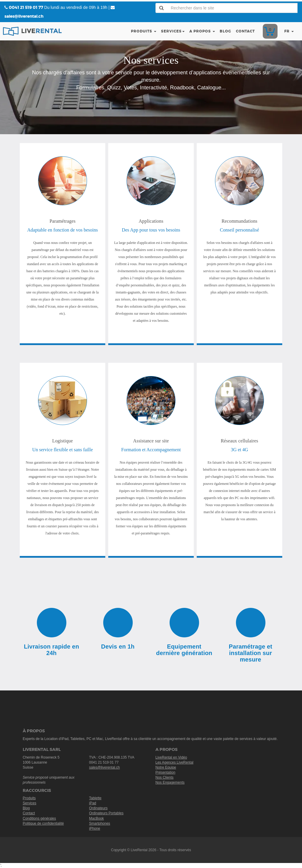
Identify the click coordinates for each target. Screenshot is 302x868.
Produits (144, 31)
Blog (225, 31)
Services (173, 31)
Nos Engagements (170, 782)
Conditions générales (39, 818)
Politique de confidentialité (43, 823)
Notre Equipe (166, 767)
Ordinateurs (98, 808)
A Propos (202, 31)
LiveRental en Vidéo (171, 757)
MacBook (96, 818)
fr (289, 31)
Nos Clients (164, 777)
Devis (269, 31)
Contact (245, 31)
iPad (93, 803)
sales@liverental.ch (24, 16)
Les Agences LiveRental (174, 762)
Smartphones (100, 823)
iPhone (95, 828)
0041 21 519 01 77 (26, 7)
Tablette (95, 798)
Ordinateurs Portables (106, 813)
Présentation (165, 772)
